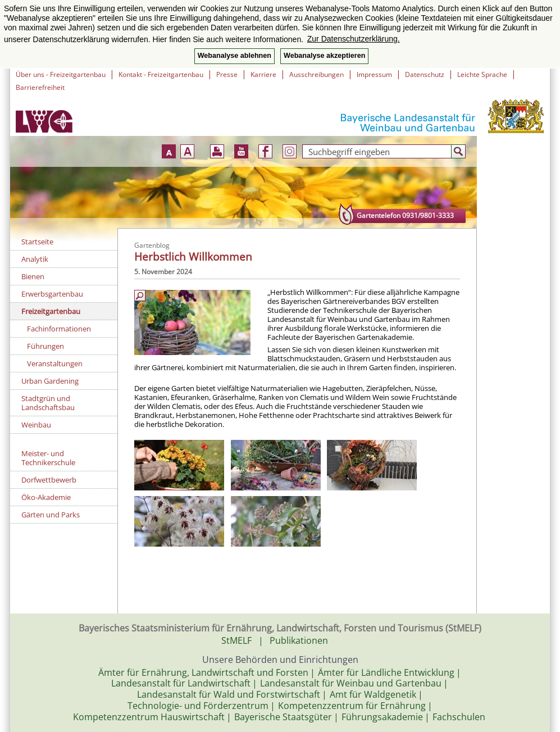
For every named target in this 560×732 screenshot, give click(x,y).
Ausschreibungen (317, 74)
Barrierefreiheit (40, 87)
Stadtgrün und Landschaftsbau (48, 403)
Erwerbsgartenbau (52, 294)
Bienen (33, 276)
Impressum (374, 74)
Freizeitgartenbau (51, 311)
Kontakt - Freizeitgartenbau (161, 74)
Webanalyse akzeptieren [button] (324, 56)
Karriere (263, 74)
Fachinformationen (59, 329)
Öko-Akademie (46, 497)
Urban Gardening (50, 381)
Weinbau (36, 425)
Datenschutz (425, 74)
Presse (227, 74)
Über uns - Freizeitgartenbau (61, 74)
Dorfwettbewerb (49, 480)
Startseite (37, 242)
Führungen (45, 346)
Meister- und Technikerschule (48, 458)
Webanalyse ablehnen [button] (235, 56)
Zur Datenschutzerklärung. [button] (354, 39)
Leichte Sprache (482, 74)
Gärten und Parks (51, 515)
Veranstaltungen (55, 363)
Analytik (35, 259)
